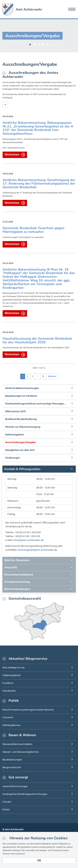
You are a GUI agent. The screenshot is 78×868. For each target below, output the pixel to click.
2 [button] (35, 44)
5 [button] (48, 44)
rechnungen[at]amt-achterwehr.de (37, 550)
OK (39, 861)
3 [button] (39, 44)
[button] (39, 469)
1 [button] (30, 44)
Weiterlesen (15, 155)
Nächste (52, 376)
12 (43, 376)
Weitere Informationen (14, 854)
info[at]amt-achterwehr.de (28, 540)
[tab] (39, 469)
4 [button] (43, 44)
